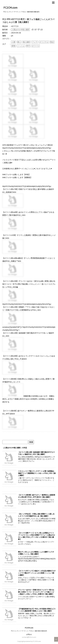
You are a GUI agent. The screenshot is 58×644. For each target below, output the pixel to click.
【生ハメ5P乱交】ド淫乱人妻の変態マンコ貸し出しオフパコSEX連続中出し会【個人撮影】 (36, 515)
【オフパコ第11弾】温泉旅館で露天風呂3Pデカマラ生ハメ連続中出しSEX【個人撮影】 (36, 453)
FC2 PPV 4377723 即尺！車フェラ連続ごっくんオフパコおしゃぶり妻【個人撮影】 (28, 21)
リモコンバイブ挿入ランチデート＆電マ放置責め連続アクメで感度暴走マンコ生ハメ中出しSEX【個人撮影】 (37, 473)
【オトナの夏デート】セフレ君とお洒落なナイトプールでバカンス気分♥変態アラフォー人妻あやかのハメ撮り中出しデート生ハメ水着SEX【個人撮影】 (37, 536)
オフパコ (36, 46)
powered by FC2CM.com (33, 641)
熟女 (52, 42)
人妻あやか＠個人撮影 (20, 30)
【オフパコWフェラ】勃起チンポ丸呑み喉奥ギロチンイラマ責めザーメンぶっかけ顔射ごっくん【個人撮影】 (37, 573)
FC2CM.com (10, 8)
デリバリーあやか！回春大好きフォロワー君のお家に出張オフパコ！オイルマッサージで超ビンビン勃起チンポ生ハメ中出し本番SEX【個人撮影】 (36, 592)
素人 (19, 42)
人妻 (13, 42)
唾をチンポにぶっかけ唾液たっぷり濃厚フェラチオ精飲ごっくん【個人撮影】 (36, 553)
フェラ (35, 42)
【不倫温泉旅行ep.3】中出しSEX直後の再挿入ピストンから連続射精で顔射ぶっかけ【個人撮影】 (37, 610)
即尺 (28, 46)
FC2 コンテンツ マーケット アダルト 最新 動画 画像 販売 (29, 631)
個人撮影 (26, 42)
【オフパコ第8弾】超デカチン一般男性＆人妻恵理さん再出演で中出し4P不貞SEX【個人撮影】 (37, 496)
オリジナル (44, 42)
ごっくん (21, 46)
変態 (13, 46)
